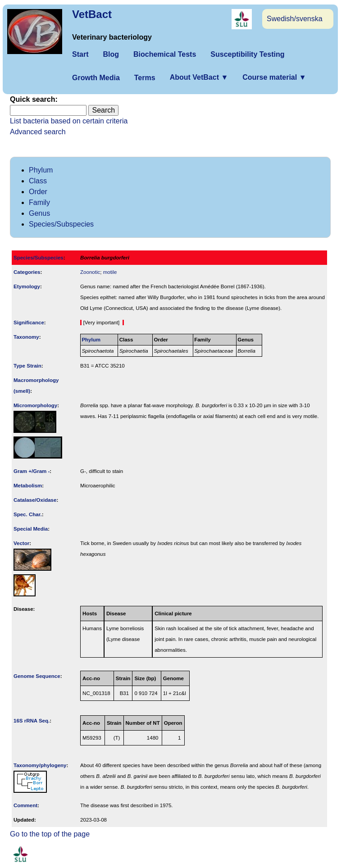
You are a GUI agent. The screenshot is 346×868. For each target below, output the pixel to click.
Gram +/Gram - (32, 471)
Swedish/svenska (295, 19)
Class (38, 181)
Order (38, 192)
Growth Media (96, 78)
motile (110, 272)
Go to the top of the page (50, 834)
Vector (21, 543)
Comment (25, 805)
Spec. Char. (28, 514)
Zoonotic (90, 272)
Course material (274, 77)
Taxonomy (26, 337)
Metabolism (28, 486)
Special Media (31, 529)
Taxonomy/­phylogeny (40, 765)
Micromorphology (35, 405)
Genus (39, 213)
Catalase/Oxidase (35, 500)
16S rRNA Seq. (32, 721)
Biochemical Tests (165, 54)
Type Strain (27, 366)
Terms (145, 78)
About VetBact (199, 77)
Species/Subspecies (61, 224)
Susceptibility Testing (247, 54)
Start (80, 54)
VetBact (92, 14)
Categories (27, 272)
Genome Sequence (37, 676)
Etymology (27, 286)
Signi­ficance (29, 323)
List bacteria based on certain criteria (69, 121)
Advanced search (38, 132)
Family (39, 202)
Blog (111, 54)
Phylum (41, 170)
